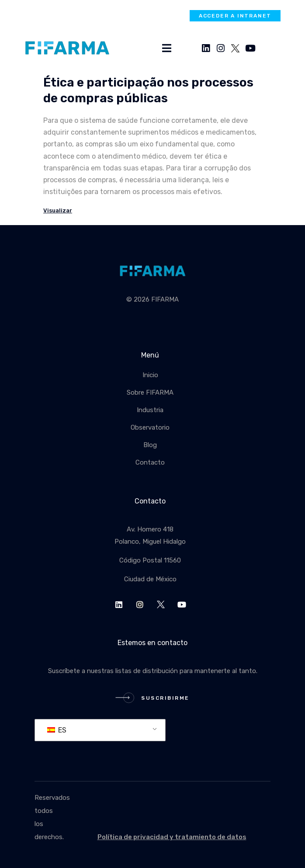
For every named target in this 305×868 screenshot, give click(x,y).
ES (57, 730)
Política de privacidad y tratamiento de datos (172, 837)
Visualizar (58, 210)
